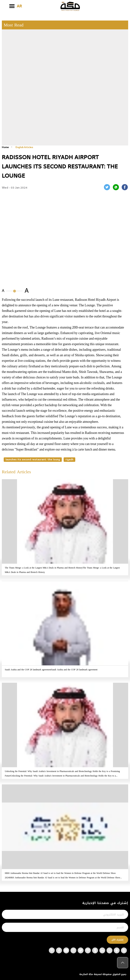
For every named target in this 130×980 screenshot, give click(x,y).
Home (5, 147)
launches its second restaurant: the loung (33, 460)
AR (19, 6)
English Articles (25, 147)
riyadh (69, 460)
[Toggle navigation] (12, 6)
